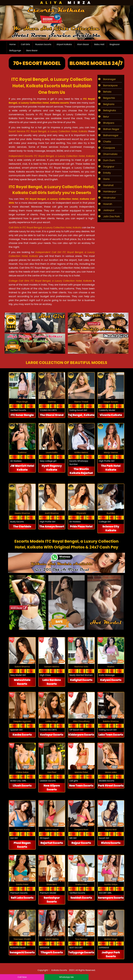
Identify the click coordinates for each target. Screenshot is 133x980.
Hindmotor (109, 198)
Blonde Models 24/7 (96, 63)
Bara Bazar (32, 50)
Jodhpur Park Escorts (111, 954)
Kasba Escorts (22, 735)
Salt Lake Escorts (22, 898)
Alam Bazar (83, 44)
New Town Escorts (81, 786)
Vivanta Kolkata (111, 415)
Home (12, 44)
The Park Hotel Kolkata (111, 468)
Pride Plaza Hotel (81, 527)
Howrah (108, 204)
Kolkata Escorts (59, 970)
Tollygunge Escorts (81, 952)
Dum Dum (109, 160)
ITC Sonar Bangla (22, 415)
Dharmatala (110, 154)
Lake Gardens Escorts (52, 682)
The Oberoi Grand (52, 415)
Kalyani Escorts (111, 680)
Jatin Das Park (112, 216)
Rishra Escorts (111, 843)
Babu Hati (99, 44)
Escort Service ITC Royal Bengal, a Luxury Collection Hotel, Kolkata (48, 131)
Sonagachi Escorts (22, 952)
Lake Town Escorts (111, 735)
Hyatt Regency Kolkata (52, 468)
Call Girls (25, 44)
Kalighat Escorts (81, 680)
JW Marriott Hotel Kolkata (22, 468)
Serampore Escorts (111, 898)
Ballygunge (15, 50)
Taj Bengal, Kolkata (81, 415)
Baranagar (110, 79)
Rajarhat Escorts (52, 843)
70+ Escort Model (37, 63)
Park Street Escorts (111, 786)
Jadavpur (109, 210)
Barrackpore (110, 85)
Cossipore (109, 148)
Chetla (107, 142)
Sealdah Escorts (81, 898)
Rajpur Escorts (81, 843)
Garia (106, 179)
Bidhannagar (111, 135)
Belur (106, 117)
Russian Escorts (43, 44)
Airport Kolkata (64, 44)
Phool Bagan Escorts (22, 845)
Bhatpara (109, 123)
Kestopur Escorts (52, 735)
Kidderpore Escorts (81, 735)
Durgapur (109, 167)
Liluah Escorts (22, 786)
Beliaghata (110, 110)
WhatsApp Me (66, 977)
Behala (107, 92)
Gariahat (108, 185)
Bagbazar (115, 44)
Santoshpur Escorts (52, 900)
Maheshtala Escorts (22, 682)
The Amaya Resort (52, 527)
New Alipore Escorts (52, 788)
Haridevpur (110, 191)
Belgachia (109, 98)
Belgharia (109, 104)
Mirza (66, 3)
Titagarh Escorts (52, 952)
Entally (107, 173)
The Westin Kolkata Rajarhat (81, 471)
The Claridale (22, 527)
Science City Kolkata (111, 528)
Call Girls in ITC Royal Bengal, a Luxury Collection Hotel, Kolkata (45, 227)
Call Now (22, 977)
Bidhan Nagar (111, 129)
